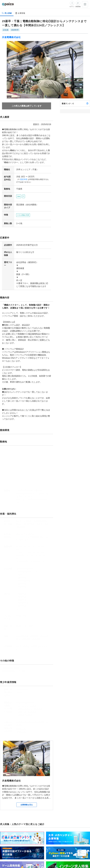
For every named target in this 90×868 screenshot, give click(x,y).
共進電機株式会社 (11, 37)
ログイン (72, 7)
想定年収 (23, 179)
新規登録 (78, 7)
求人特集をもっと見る (81, 857)
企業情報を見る (27, 784)
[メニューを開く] (85, 4)
